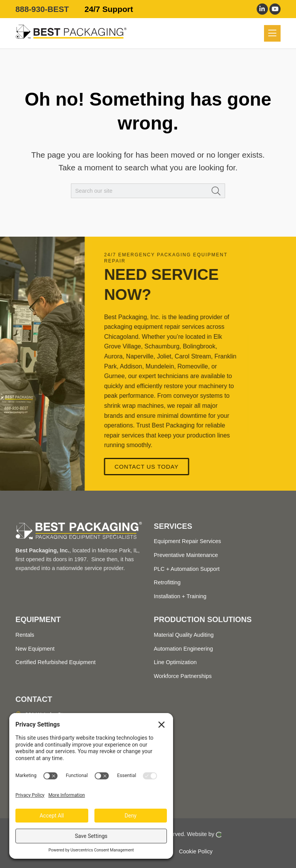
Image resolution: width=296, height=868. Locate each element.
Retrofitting (167, 582)
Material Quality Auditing (184, 635)
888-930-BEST (42, 9)
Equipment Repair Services (187, 541)
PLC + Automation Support (187, 569)
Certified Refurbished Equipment (55, 662)
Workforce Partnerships (183, 676)
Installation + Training (180, 596)
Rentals (25, 635)
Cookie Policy (196, 851)
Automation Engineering (183, 649)
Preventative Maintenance (186, 555)
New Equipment (35, 649)
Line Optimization (175, 662)
